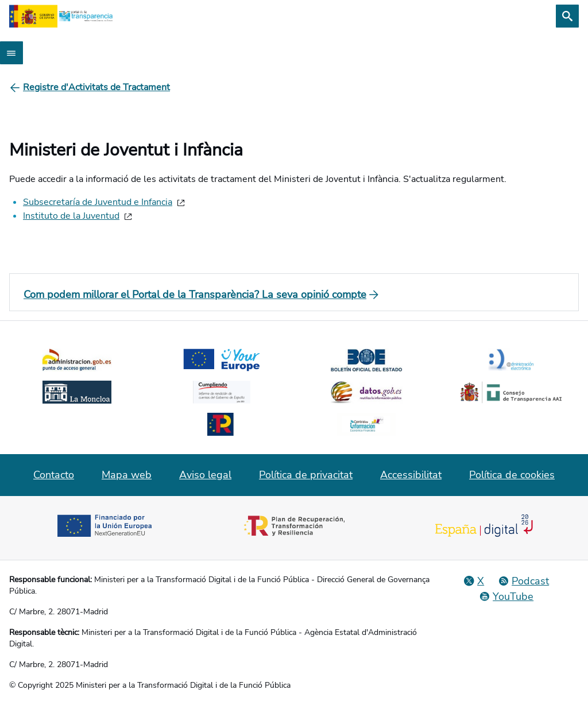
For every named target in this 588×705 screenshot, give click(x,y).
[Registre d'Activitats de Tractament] (96, 87)
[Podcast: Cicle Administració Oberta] (523, 581)
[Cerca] (567, 16)
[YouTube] (506, 596)
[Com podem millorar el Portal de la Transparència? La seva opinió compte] (294, 295)
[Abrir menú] (11, 53)
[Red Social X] (474, 581)
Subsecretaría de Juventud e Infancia (98, 202)
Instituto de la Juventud (71, 216)
